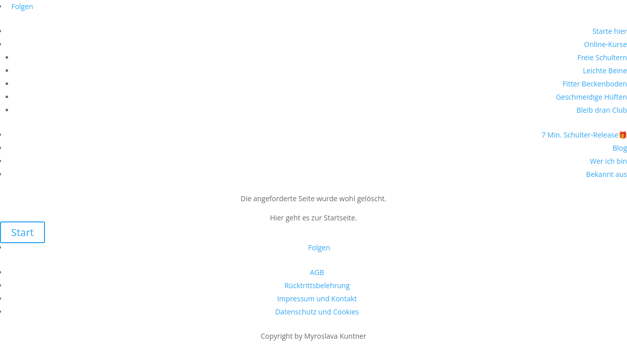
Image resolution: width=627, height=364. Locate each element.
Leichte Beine (605, 71)
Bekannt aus (607, 174)
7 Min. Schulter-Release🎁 (584, 135)
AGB (317, 272)
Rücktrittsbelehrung (317, 285)
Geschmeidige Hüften (591, 97)
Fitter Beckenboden (595, 84)
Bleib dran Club (602, 110)
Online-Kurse (606, 44)
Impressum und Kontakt (317, 299)
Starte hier (610, 31)
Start (23, 232)
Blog (620, 148)
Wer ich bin (609, 161)
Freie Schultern (602, 57)
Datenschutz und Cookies (317, 312)
